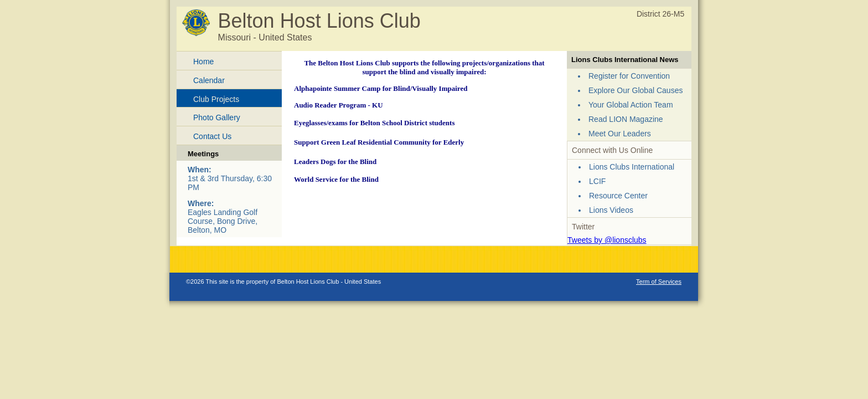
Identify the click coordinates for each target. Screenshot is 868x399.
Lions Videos (611, 210)
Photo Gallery (217, 117)
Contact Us (212, 136)
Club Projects (216, 99)
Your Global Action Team (631, 105)
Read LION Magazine (626, 119)
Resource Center (618, 196)
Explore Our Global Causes (635, 90)
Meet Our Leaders (620, 134)
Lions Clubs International (632, 167)
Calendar (209, 80)
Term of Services (659, 282)
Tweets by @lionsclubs (607, 240)
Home (203, 62)
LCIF (597, 181)
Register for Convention (629, 76)
